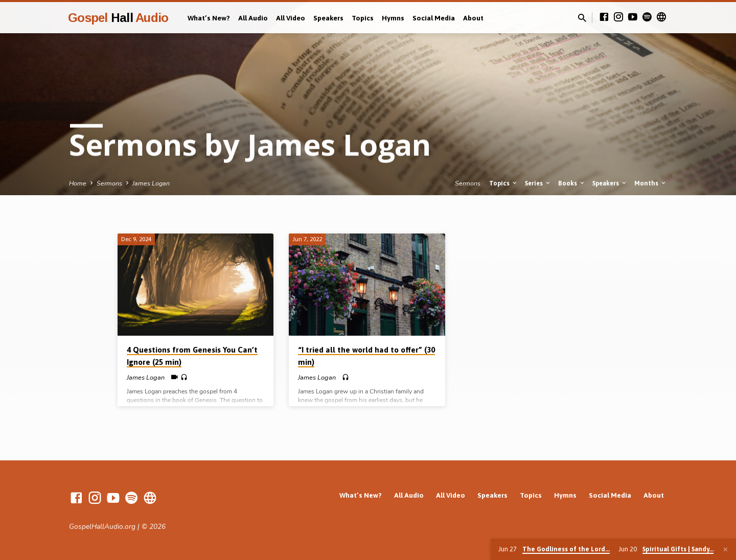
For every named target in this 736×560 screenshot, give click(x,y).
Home (78, 183)
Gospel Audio (118, 18)
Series (538, 183)
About (473, 18)
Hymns (393, 18)
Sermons (109, 183)
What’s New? (209, 18)
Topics (363, 18)
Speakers (328, 18)
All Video (291, 18)
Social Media (434, 18)
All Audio (253, 18)
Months (651, 183)
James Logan (151, 183)
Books (572, 183)
